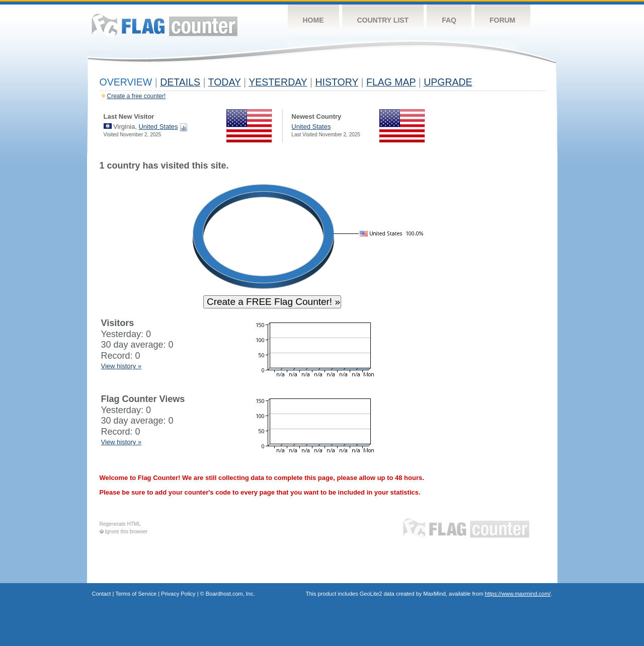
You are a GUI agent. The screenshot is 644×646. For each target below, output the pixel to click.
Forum (502, 20)
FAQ (449, 20)
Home (313, 20)
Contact (102, 594)
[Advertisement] (499, 313)
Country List (383, 20)
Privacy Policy (178, 594)
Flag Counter (165, 25)
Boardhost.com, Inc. (230, 594)
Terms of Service (136, 594)
